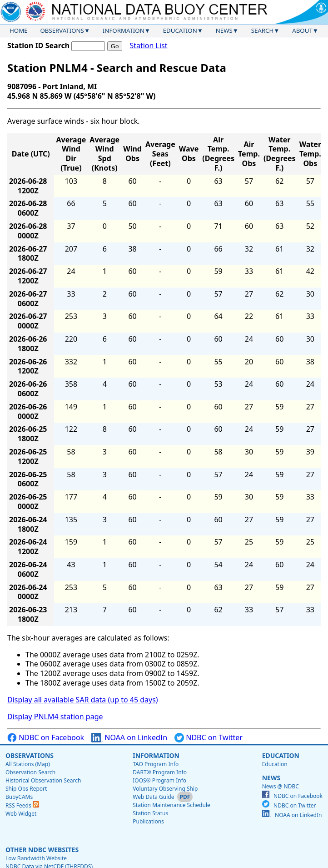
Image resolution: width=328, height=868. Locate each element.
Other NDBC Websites (42, 850)
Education (180, 30)
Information (124, 30)
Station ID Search (38, 45)
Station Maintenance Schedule (171, 805)
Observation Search (30, 772)
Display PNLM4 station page (55, 717)
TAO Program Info (156, 764)
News (224, 30)
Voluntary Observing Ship (165, 789)
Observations (62, 30)
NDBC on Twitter (209, 738)
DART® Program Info (160, 772)
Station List (148, 46)
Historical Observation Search (43, 780)
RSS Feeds (22, 805)
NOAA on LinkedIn (129, 738)
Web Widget (21, 814)
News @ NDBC (281, 786)
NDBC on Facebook (46, 738)
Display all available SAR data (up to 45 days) (83, 700)
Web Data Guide (153, 797)
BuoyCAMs (19, 797)
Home (19, 30)
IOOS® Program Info (159, 780)
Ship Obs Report (26, 789)
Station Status (150, 813)
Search (263, 30)
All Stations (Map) (28, 764)
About (302, 30)
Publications (148, 821)
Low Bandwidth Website (36, 858)
